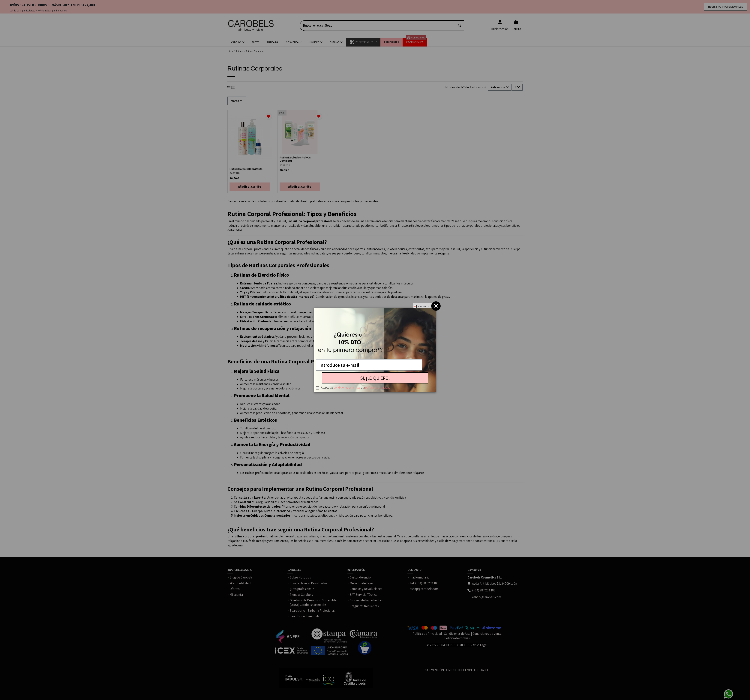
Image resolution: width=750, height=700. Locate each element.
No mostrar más (424, 306)
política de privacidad (378, 387)
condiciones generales (347, 387)
